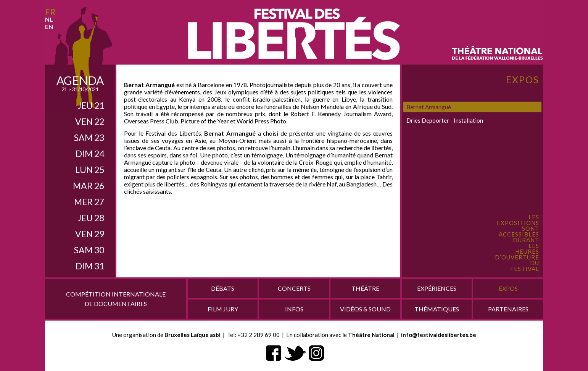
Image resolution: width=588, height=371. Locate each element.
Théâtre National (371, 335)
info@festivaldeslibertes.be (439, 335)
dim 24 (90, 154)
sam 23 (89, 138)
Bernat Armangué (429, 107)
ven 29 (90, 234)
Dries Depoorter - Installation (445, 120)
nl (49, 19)
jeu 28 (91, 218)
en (49, 27)
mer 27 (89, 202)
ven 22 (90, 122)
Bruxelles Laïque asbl (193, 335)
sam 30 (89, 250)
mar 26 (89, 186)
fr (50, 12)
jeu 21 (91, 105)
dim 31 (90, 266)
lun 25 (90, 170)
